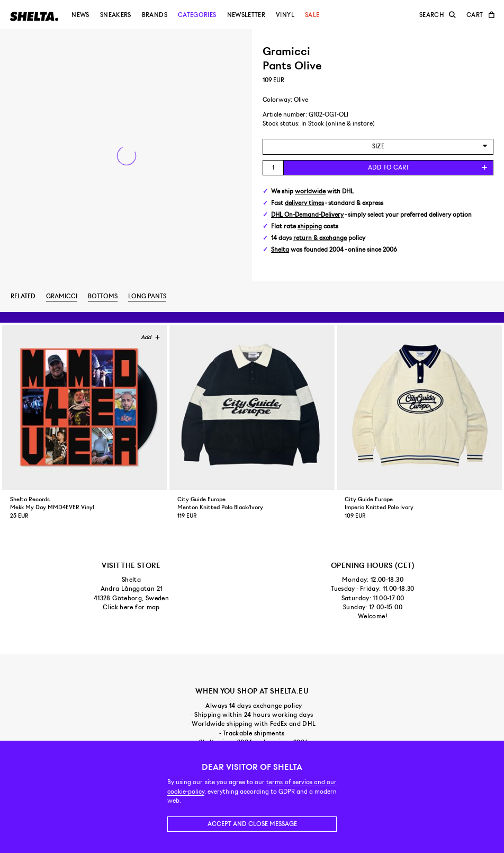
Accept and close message (252, 824)
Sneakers (116, 15)
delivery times (304, 203)
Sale (312, 15)
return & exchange (320, 238)
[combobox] (378, 146)
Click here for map (131, 607)
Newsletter (246, 15)
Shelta (280, 250)
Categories (197, 15)
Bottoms (103, 296)
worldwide (310, 192)
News (80, 15)
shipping (310, 226)
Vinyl (285, 15)
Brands (155, 15)
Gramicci (62, 296)
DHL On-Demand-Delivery (307, 215)
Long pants (147, 296)
